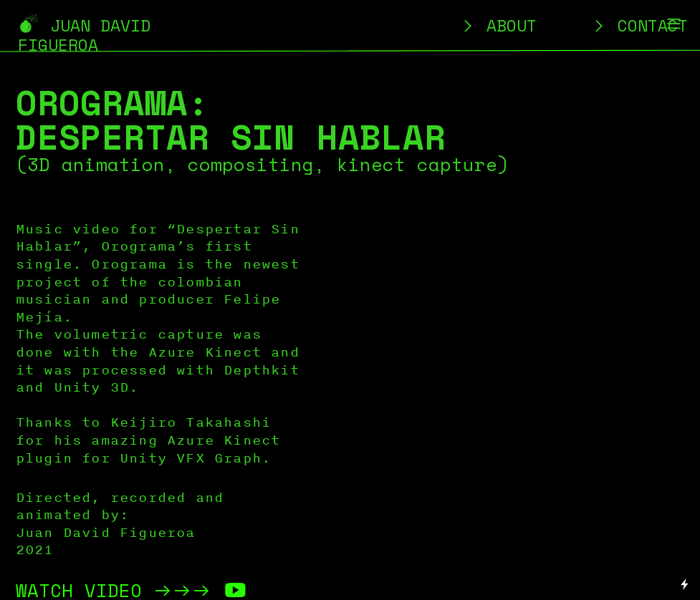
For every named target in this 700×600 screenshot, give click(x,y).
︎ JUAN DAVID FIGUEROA (84, 35)
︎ (674, 24)
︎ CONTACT (639, 25)
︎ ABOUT (498, 25)
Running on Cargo (685, 523)
